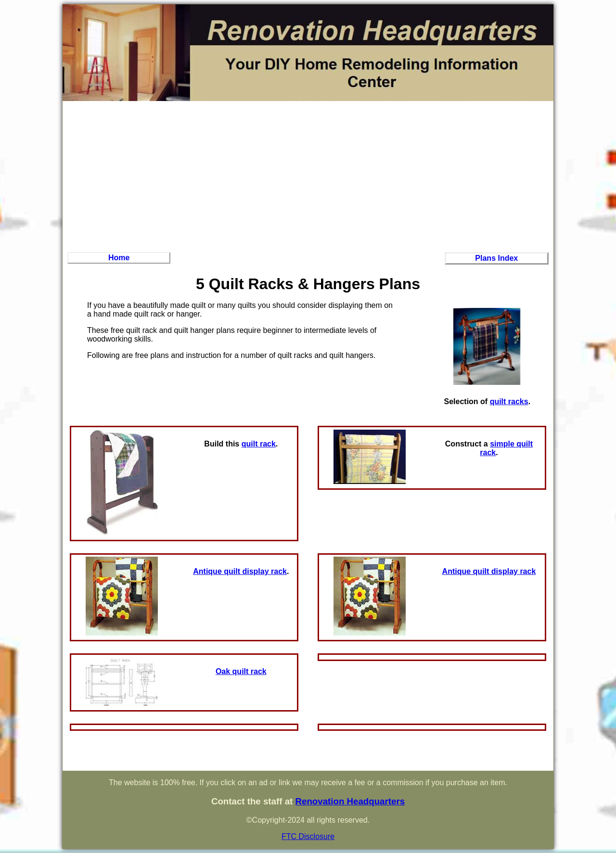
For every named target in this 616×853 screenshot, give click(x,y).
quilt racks (509, 401)
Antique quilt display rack (240, 571)
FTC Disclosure (308, 836)
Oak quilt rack (241, 671)
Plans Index (496, 258)
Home (119, 258)
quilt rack (259, 444)
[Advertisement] (308, 175)
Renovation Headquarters (350, 801)
